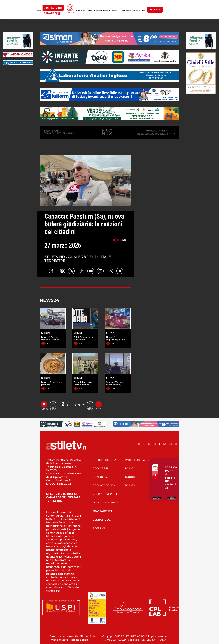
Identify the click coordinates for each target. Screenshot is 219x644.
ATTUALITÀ (98, 10)
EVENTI (129, 10)
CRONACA (78, 10)
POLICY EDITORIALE (106, 460)
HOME (39, 10)
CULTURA (121, 10)
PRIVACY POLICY (104, 485)
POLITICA (107, 10)
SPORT (144, 10)
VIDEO (155, 10)
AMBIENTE (136, 10)
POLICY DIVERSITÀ (105, 494)
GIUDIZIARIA (88, 10)
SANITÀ (114, 10)
